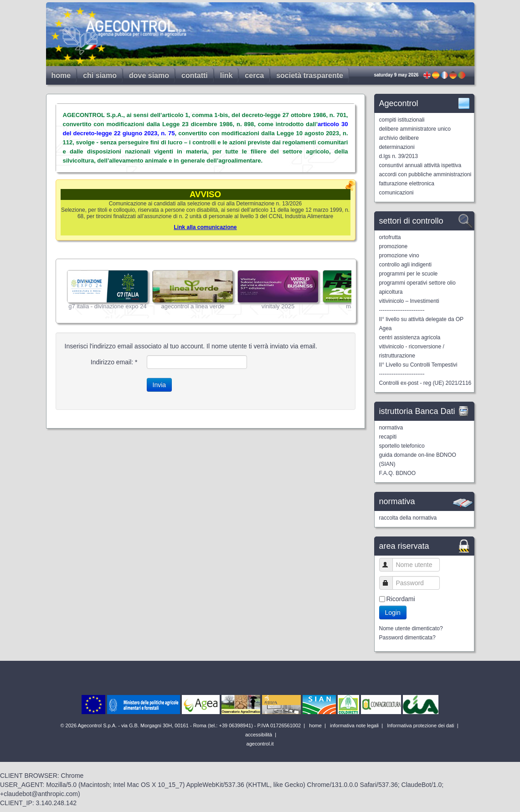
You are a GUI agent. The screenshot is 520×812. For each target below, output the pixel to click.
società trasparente (310, 75)
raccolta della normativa (408, 518)
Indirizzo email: (114, 362)
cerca (254, 75)
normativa (391, 428)
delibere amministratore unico (415, 129)
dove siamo (149, 75)
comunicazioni (396, 193)
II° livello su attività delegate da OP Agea (421, 324)
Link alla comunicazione (205, 227)
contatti (195, 75)
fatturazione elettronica (407, 184)
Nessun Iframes (206, 291)
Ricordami (401, 599)
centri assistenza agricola (410, 337)
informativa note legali (354, 725)
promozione (394, 246)
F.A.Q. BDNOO (398, 473)
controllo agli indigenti (405, 265)
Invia (160, 385)
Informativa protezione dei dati (420, 725)
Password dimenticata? (407, 638)
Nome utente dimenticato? (411, 628)
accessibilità (258, 735)
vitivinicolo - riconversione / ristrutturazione (412, 351)
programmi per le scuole (409, 274)
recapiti (388, 437)
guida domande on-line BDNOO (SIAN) (418, 460)
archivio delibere (399, 138)
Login (393, 613)
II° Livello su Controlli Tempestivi (418, 365)
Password (390, 583)
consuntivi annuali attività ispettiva (420, 165)
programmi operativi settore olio (417, 283)
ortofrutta (390, 237)
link (227, 75)
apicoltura (391, 292)
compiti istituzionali (402, 120)
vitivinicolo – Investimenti (409, 301)
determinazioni (397, 147)
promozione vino (399, 255)
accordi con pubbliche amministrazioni (425, 174)
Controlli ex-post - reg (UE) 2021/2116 (425, 383)
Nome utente (390, 564)
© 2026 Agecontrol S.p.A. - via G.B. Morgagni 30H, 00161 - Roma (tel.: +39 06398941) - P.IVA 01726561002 (181, 725)
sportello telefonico (402, 446)
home (61, 75)
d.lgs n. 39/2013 (399, 156)
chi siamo (100, 75)
